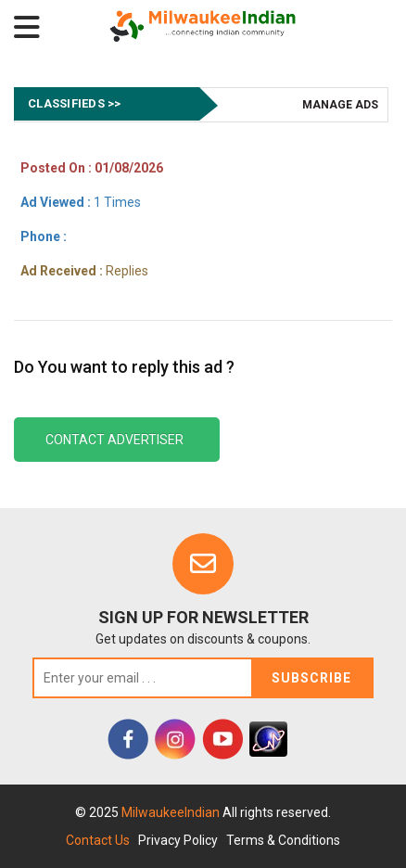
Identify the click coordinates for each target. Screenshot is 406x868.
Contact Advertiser (114, 440)
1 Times (81, 202)
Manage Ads (340, 105)
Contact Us (98, 840)
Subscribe (311, 678)
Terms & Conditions (283, 840)
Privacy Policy (178, 840)
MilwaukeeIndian (172, 812)
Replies (84, 271)
